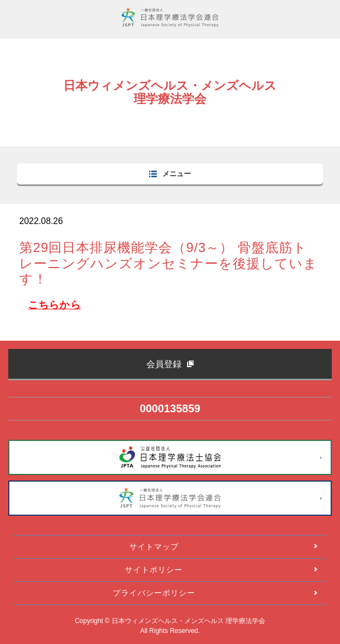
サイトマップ (154, 547)
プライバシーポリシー (154, 593)
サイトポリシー (154, 570)
